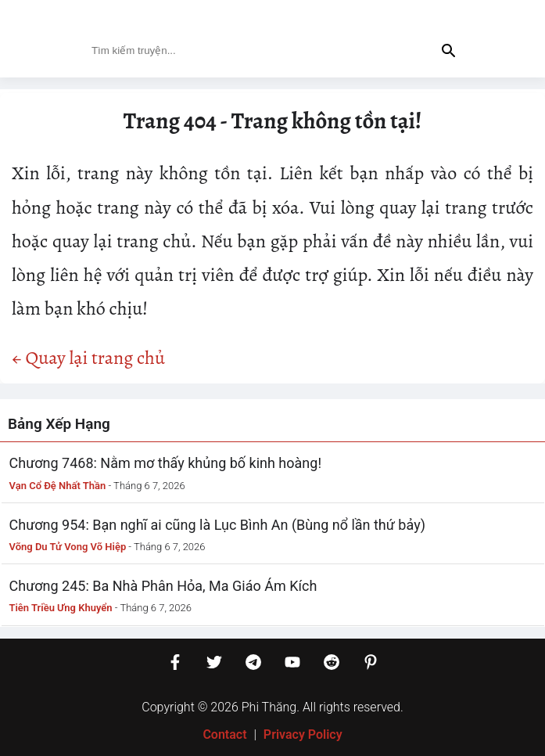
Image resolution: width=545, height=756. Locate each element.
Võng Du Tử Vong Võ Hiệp (68, 547)
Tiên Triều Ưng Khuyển (61, 608)
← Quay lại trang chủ (88, 358)
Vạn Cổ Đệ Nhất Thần (58, 486)
